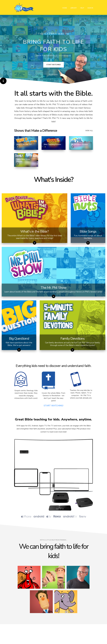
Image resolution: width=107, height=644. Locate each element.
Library (74, 8)
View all (89, 131)
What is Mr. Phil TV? (24, 146)
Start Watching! (54, 65)
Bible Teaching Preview (52, 146)
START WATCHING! (53, 406)
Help (82, 8)
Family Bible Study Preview (23, 162)
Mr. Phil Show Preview (80, 146)
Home (65, 8)
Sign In (90, 8)
